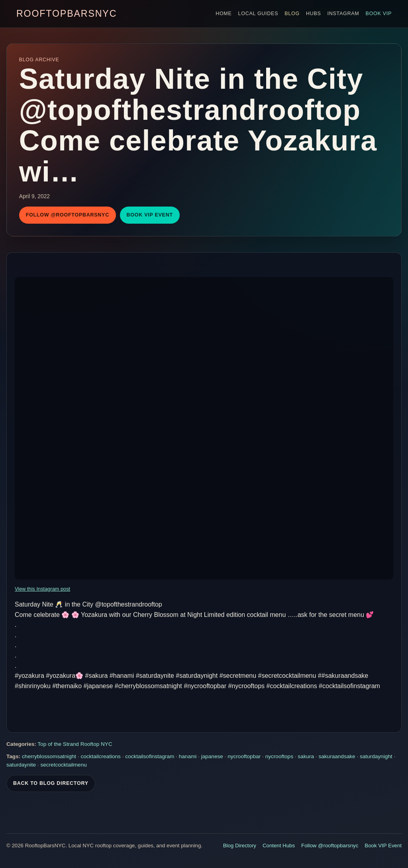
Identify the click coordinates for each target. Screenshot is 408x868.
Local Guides (258, 14)
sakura (306, 757)
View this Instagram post (42, 590)
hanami (188, 757)
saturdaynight (376, 757)
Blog (292, 14)
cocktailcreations (101, 757)
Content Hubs (279, 846)
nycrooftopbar (244, 757)
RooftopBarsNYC (67, 14)
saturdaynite (21, 766)
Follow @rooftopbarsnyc (68, 215)
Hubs (314, 14)
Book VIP (379, 14)
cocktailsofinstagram (150, 757)
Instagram (343, 14)
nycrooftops (279, 757)
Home (224, 14)
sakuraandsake (337, 757)
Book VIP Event (150, 215)
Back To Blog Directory (51, 784)
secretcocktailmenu (63, 766)
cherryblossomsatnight (49, 757)
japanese (212, 757)
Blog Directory (240, 846)
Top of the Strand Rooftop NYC (75, 745)
